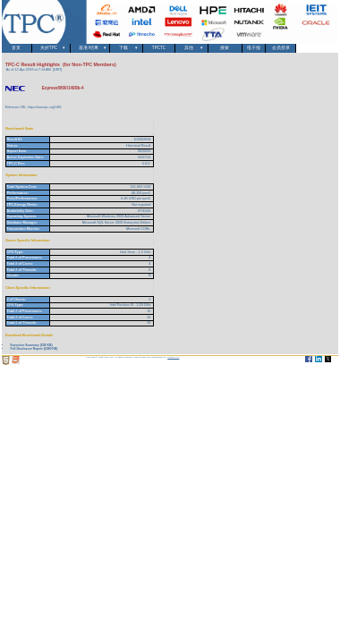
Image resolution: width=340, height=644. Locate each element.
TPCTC (158, 48)
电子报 (254, 48)
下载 (126, 48)
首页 (17, 48)
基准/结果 (90, 48)
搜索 (225, 48)
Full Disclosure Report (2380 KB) (34, 349)
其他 (192, 48)
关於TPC (51, 48)
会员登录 (281, 48)
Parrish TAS (173, 357)
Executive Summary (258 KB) (31, 345)
